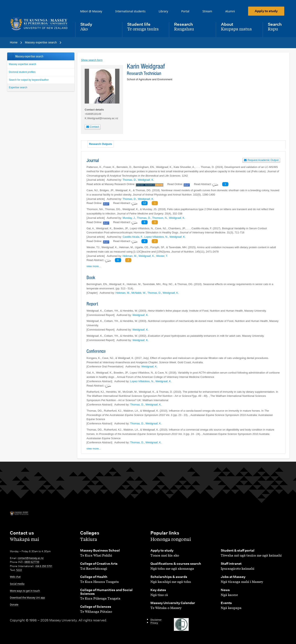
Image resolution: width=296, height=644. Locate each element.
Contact (93, 127)
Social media (17, 584)
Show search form (92, 60)
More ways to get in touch (25, 591)
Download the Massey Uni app (27, 598)
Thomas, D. (129, 180)
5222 (19, 570)
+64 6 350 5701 (44, 566)
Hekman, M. (130, 256)
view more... (94, 266)
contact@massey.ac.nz (31, 558)
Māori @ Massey (91, 11)
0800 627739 (32, 562)
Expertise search (18, 87)
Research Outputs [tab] (101, 144)
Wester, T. (162, 256)
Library (163, 11)
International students (130, 11)
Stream (207, 11)
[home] (39, 24)
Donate (14, 605)
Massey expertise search (23, 64)
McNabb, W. (139, 293)
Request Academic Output (261, 160)
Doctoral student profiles (22, 72)
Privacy (154, 623)
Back (10, 56)
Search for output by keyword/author (29, 80)
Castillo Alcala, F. (133, 237)
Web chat (15, 577)
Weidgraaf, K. (146, 180)
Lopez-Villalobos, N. (156, 237)
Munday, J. (129, 218)
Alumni (230, 11)
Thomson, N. (160, 218)
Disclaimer (156, 620)
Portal (185, 11)
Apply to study (266, 11)
